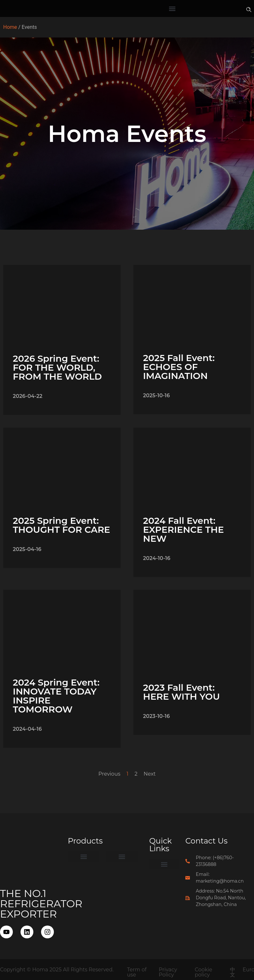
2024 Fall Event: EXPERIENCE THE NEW (183, 530)
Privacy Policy (168, 972)
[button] (172, 8)
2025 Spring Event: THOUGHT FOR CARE (61, 525)
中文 (233, 972)
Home (10, 27)
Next (150, 774)
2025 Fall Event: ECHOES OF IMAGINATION (179, 367)
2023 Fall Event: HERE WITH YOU (182, 692)
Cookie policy (203, 972)
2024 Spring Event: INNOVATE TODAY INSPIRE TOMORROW (56, 696)
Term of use (137, 972)
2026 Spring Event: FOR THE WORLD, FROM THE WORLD (57, 367)
